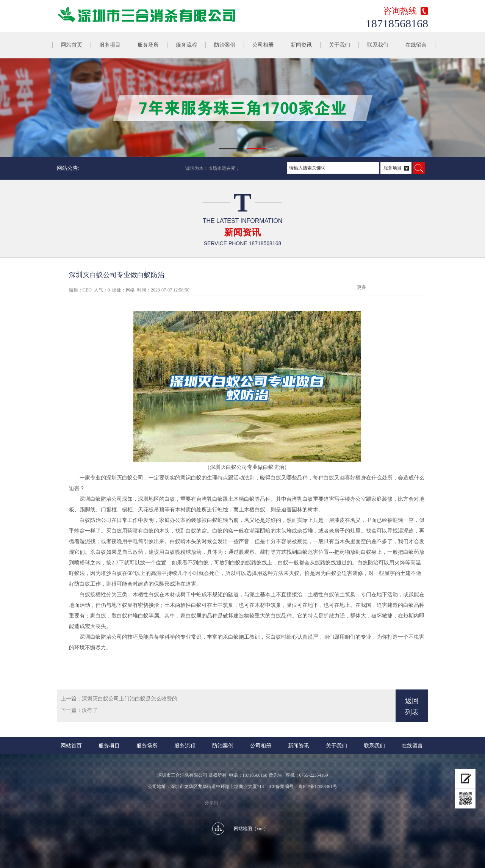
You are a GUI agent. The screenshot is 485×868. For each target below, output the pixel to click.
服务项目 (110, 45)
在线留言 (416, 45)
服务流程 (186, 45)
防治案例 (225, 45)
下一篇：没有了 (79, 710)
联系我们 (378, 45)
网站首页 (72, 45)
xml (260, 829)
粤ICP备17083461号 (318, 787)
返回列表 (412, 707)
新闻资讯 (301, 45)
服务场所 (148, 45)
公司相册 (263, 45)
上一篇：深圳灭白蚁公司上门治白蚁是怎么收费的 (119, 699)
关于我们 (339, 45)
